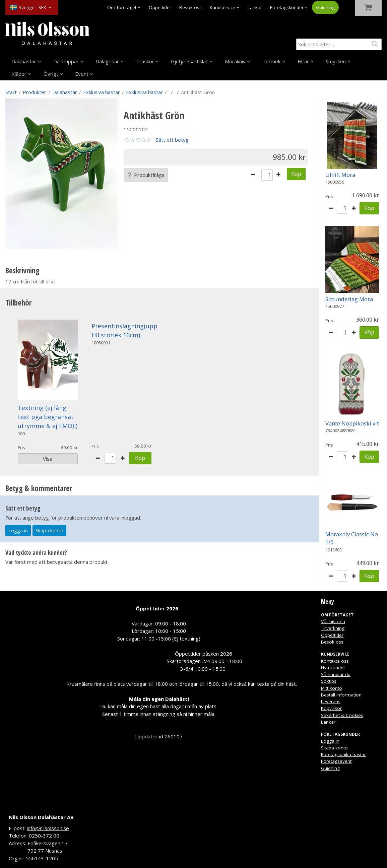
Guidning (325, 7)
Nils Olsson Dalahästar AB (41, 817)
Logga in (18, 530)
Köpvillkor (331, 708)
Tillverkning (333, 628)
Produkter (35, 92)
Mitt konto (332, 688)
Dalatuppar (66, 61)
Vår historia (333, 621)
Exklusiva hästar (102, 92)
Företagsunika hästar (343, 754)
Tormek (271, 61)
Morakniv (235, 61)
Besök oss (190, 7)
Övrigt (51, 74)
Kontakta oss (335, 661)
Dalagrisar (107, 61)
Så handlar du (336, 674)
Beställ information (341, 695)
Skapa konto (49, 530)
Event (82, 74)
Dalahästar (24, 61)
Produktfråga (146, 175)
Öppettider (160, 7)
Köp (296, 174)
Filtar (303, 61)
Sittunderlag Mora (349, 299)
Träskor (145, 61)
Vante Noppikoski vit (352, 423)
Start (11, 92)
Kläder (19, 74)
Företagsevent (336, 761)
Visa (48, 459)
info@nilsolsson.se (48, 828)
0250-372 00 (44, 836)
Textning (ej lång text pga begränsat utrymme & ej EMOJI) (48, 417)
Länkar (255, 7)
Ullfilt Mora (340, 175)
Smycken (336, 61)
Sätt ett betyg (172, 140)
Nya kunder (333, 668)
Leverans (331, 702)
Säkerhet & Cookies (342, 715)
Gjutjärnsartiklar (189, 61)
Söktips (329, 681)
